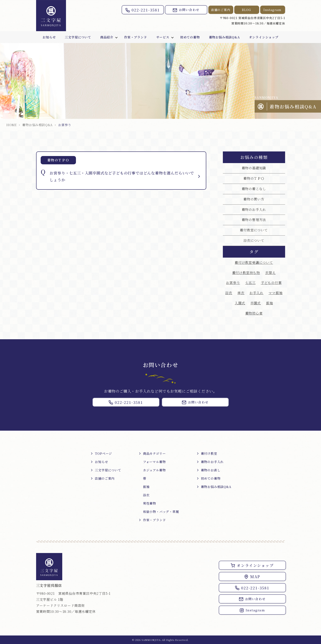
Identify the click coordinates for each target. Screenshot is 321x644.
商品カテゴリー (154, 453)
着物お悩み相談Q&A (224, 37)
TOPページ (103, 453)
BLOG (247, 10)
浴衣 (229, 293)
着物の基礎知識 (254, 168)
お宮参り (233, 283)
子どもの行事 (271, 283)
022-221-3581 (143, 10)
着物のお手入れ (254, 210)
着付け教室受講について (254, 262)
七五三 (250, 283)
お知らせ (49, 37)
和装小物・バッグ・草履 (161, 512)
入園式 (240, 303)
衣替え (270, 273)
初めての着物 (190, 37)
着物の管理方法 (254, 220)
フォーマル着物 (154, 462)
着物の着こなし (254, 189)
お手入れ (256, 293)
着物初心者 (254, 313)
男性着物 (150, 503)
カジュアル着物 (154, 470)
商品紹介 (107, 37)
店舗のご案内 (221, 10)
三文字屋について (78, 37)
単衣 (241, 293)
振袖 (270, 303)
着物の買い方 (254, 199)
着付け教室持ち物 (246, 273)
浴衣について (254, 240)
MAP (252, 576)
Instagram (273, 10)
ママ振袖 (275, 293)
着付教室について (254, 230)
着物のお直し (211, 470)
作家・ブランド (136, 37)
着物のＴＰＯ (254, 178)
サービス (163, 37)
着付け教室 (209, 453)
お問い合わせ (186, 10)
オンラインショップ (264, 37)
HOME (12, 125)
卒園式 (256, 303)
